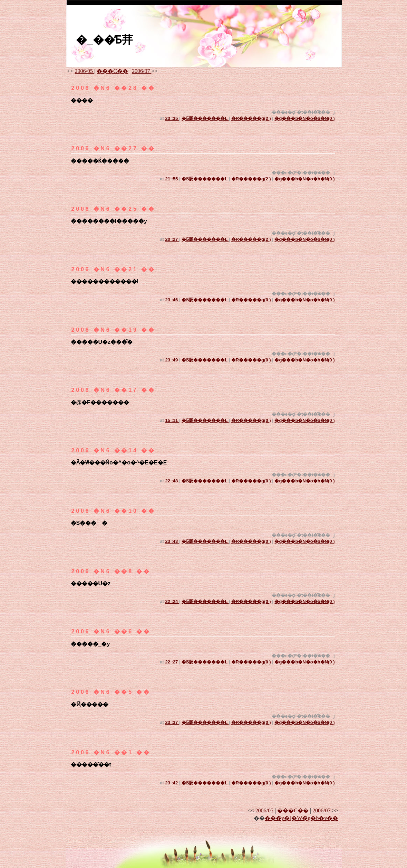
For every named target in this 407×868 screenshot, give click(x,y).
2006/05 (85, 71)
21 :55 (172, 179)
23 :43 (172, 541)
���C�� (112, 71)
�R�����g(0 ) (251, 300)
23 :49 (172, 360)
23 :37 (172, 722)
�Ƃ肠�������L (205, 118)
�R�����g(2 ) (251, 118)
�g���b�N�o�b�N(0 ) (304, 118)
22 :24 (172, 601)
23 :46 (172, 300)
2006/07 (142, 71)
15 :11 (172, 420)
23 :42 (172, 783)
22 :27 (172, 662)
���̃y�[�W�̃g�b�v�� (301, 818)
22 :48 (172, 481)
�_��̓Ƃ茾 (105, 40)
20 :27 (172, 239)
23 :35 (172, 118)
